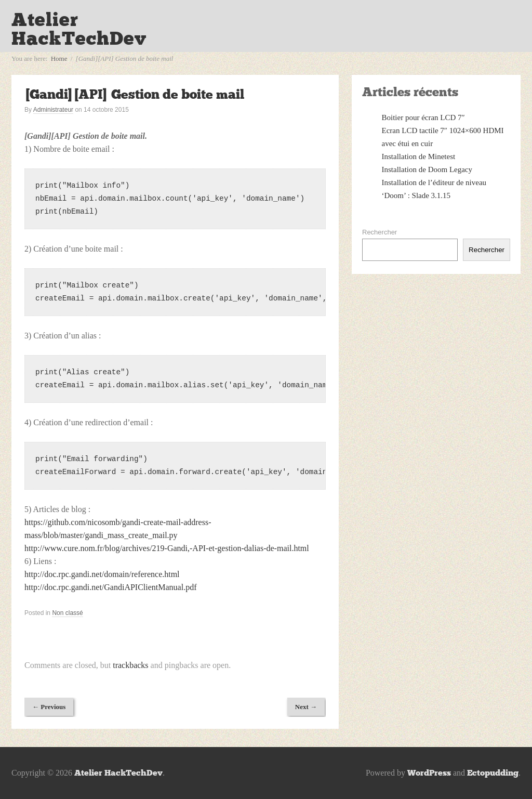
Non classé (67, 613)
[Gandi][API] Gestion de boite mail (134, 94)
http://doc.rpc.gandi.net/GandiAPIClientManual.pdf (111, 587)
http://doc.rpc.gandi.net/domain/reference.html (102, 574)
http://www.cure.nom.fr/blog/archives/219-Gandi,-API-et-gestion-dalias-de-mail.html (167, 548)
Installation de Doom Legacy (427, 169)
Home (59, 58)
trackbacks (130, 665)
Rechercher (380, 232)
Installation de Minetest (419, 156)
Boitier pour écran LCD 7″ (423, 117)
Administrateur (53, 110)
